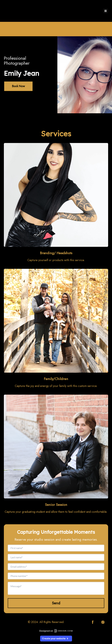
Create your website (56, 638)
